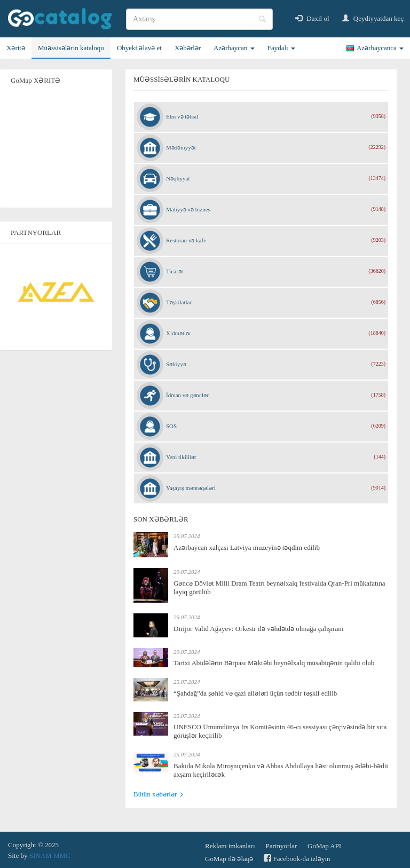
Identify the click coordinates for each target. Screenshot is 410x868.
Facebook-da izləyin (297, 858)
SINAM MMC (50, 855)
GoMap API (324, 846)
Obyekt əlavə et (139, 48)
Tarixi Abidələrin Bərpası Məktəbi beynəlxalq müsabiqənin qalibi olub (274, 663)
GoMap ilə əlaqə (229, 859)
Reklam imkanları (230, 846)
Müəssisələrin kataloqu (71, 48)
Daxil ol (312, 18)
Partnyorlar (281, 846)
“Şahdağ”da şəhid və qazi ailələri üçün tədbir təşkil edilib (255, 693)
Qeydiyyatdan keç (373, 18)
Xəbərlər (188, 48)
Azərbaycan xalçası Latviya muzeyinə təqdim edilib (247, 547)
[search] (199, 19)
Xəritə (16, 48)
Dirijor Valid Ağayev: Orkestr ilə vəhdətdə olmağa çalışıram (258, 629)
